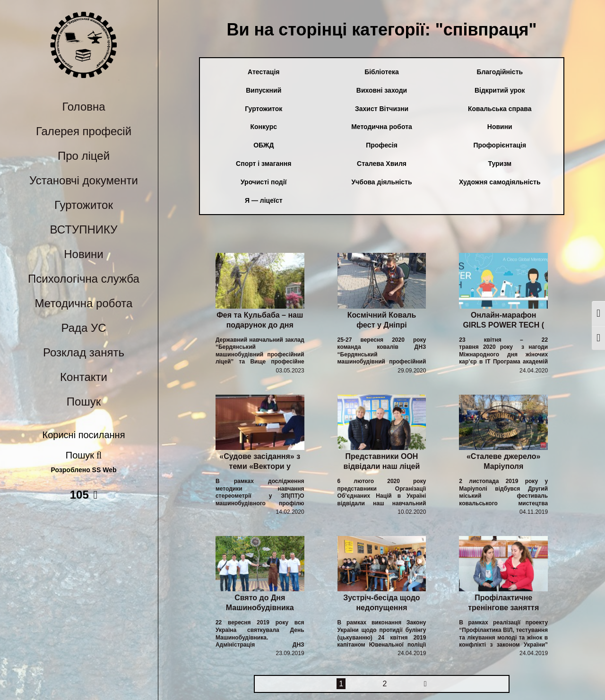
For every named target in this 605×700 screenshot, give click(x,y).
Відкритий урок (500, 90)
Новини (84, 254)
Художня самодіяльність (500, 182)
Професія (382, 145)
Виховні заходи (382, 90)
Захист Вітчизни (382, 109)
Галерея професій (84, 131)
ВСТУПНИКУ (84, 229)
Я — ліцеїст (264, 200)
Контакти (84, 377)
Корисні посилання (84, 435)
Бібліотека (382, 72)
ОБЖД (264, 145)
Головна (83, 107)
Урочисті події (264, 182)
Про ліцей (84, 156)
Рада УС (83, 328)
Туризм (500, 164)
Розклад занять (84, 352)
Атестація (264, 72)
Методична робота (84, 303)
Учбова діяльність (381, 182)
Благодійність (500, 72)
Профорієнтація (500, 145)
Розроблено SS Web (84, 470)
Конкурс (264, 127)
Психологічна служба (84, 279)
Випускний (264, 90)
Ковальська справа (500, 109)
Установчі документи (84, 180)
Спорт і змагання (264, 164)
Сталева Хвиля (382, 164)
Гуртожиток (84, 205)
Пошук (84, 402)
